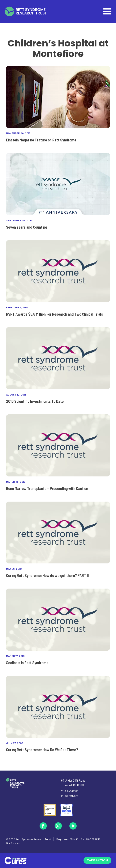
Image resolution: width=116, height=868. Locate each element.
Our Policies (13, 843)
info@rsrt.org (70, 796)
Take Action (97, 860)
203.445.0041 (70, 791)
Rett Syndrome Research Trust (33, 839)
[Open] (107, 11)
